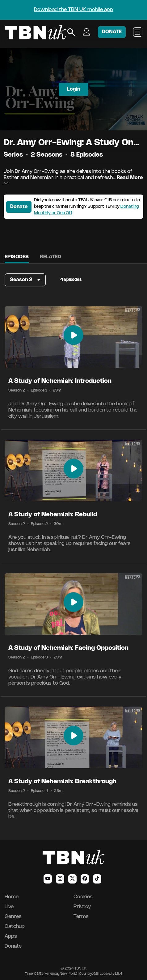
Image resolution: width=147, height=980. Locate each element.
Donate (19, 207)
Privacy (82, 907)
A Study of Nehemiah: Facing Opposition (68, 648)
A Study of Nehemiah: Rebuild (53, 515)
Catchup (15, 927)
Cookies (83, 897)
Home (12, 897)
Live (9, 907)
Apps (11, 936)
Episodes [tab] (17, 257)
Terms (81, 917)
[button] (25, 280)
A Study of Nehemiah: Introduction (60, 381)
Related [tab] (50, 257)
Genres (13, 917)
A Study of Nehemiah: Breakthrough (62, 782)
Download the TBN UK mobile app (73, 10)
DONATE (112, 32)
